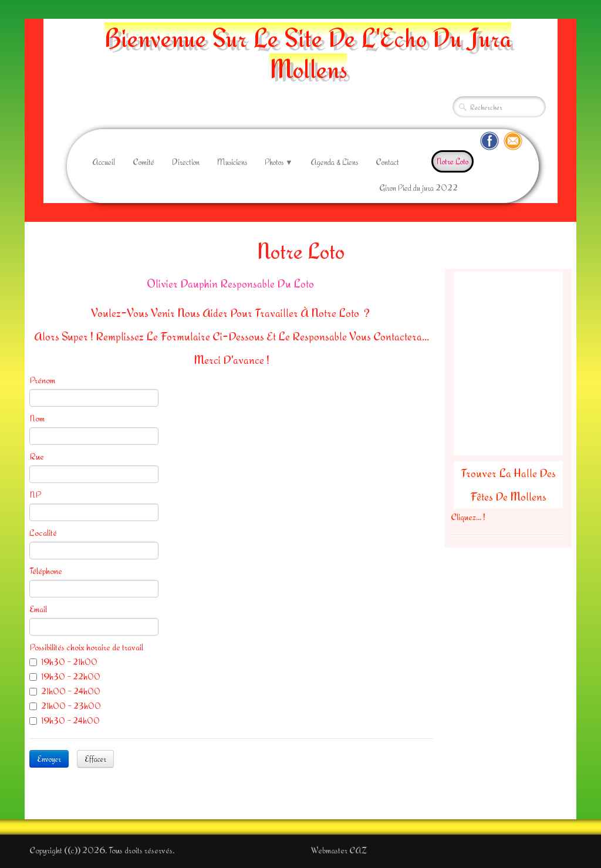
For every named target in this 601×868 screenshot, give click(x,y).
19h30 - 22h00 (65, 676)
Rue (37, 456)
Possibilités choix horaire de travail (86, 647)
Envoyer (49, 759)
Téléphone (46, 571)
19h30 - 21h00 (63, 662)
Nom (37, 418)
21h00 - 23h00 (65, 706)
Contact (387, 162)
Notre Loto (453, 161)
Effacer (95, 759)
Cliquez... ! (468, 517)
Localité (43, 533)
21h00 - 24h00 (65, 691)
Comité (144, 162)
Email (38, 609)
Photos (279, 162)
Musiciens (232, 162)
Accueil (104, 162)
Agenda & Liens (334, 162)
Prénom (42, 380)
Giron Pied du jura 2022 (418, 188)
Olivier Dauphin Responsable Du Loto (232, 283)
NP (35, 494)
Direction (186, 162)
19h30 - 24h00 (65, 720)
